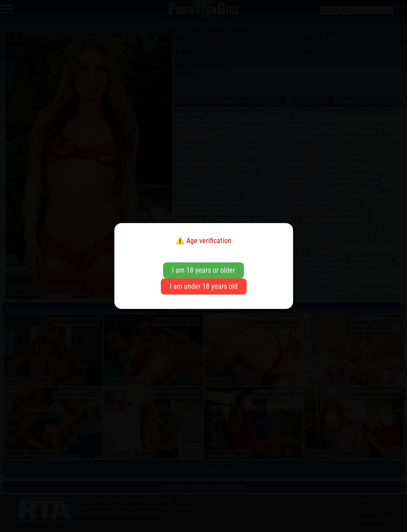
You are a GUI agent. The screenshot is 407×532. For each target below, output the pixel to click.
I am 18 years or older (203, 270)
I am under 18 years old (204, 286)
